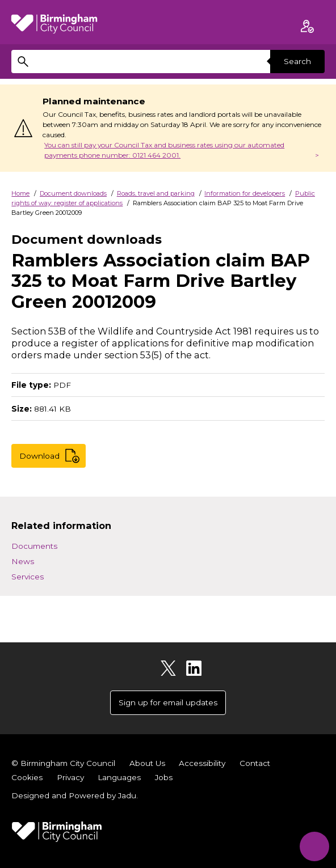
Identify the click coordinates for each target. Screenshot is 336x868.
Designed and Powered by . (75, 795)
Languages (119, 777)
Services (28, 577)
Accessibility (202, 763)
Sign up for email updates (168, 702)
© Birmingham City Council (63, 763)
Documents (34, 546)
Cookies (27, 777)
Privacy (70, 777)
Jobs (164, 777)
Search (297, 61)
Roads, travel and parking (156, 193)
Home (20, 193)
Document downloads (73, 193)
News (23, 561)
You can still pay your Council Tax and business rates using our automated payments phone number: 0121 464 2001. (164, 150)
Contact (255, 763)
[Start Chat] (314, 846)
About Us (147, 763)
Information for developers (245, 193)
